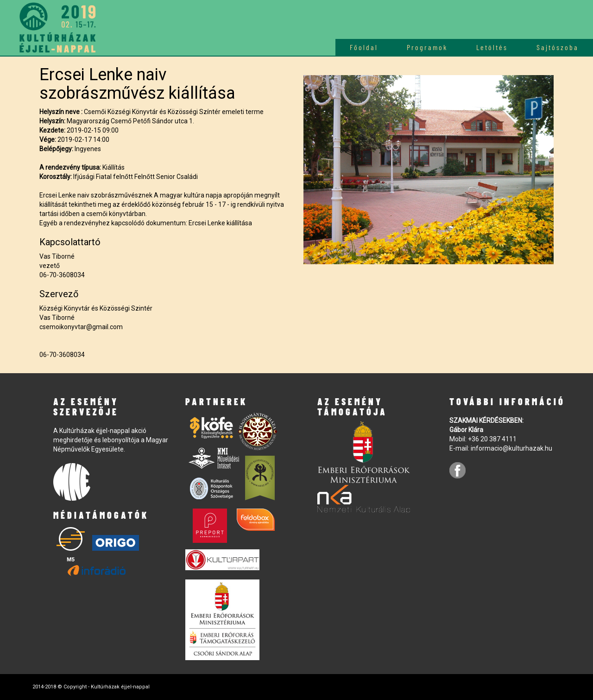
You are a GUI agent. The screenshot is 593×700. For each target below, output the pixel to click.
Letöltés (492, 47)
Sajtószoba (558, 47)
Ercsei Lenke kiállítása (220, 223)
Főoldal (364, 47)
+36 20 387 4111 (492, 439)
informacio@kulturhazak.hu (511, 448)
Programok (427, 47)
